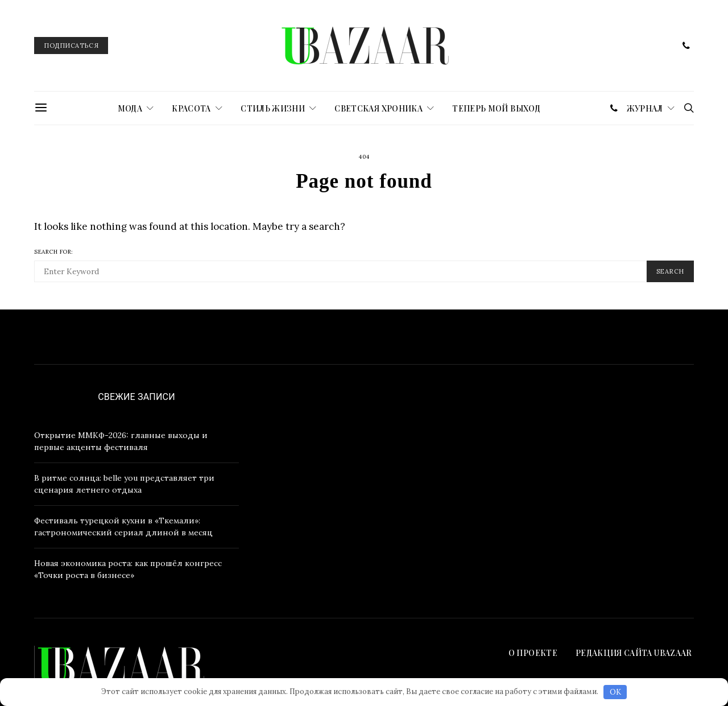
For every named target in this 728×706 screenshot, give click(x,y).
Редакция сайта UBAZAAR (635, 653)
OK (615, 692)
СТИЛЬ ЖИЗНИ (273, 108)
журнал (645, 108)
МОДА (130, 108)
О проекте (533, 653)
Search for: (54, 252)
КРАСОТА (191, 108)
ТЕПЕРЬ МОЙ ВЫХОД (496, 108)
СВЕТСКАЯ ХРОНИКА (379, 108)
